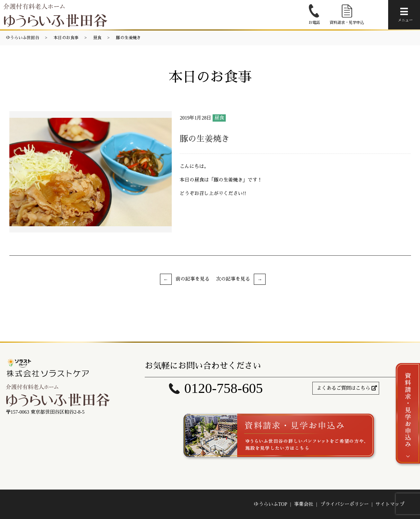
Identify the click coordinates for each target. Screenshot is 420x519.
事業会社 (304, 504)
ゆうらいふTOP (270, 504)
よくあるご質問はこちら (343, 388)
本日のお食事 (66, 38)
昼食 (97, 38)
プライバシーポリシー (345, 504)
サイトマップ (390, 504)
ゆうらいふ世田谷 (23, 38)
